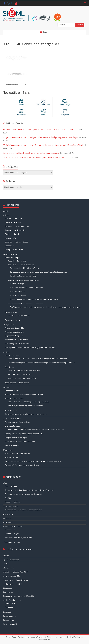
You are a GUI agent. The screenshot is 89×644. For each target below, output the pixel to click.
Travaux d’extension (18, 291)
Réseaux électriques (13, 258)
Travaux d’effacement (18, 295)
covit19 (5, 564)
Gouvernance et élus (13, 222)
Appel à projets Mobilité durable (17, 383)
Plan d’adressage (12, 457)
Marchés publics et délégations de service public (23, 510)
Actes (5, 483)
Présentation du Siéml (13, 218)
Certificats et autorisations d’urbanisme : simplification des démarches (34, 158)
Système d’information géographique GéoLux (22, 465)
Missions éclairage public (14, 328)
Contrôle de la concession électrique (24, 276)
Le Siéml (6, 215)
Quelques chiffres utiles (14, 250)
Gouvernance (8, 592)
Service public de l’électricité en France (25, 268)
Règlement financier (13, 234)
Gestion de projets (12, 534)
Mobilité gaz (10, 367)
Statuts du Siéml (11, 486)
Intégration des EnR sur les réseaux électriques (25, 304)
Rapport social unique (13, 502)
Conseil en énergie (12, 391)
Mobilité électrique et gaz (12, 600)
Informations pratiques (11, 542)
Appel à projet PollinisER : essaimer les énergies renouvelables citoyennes (36, 429)
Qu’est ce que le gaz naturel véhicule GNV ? (24, 370)
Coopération (10, 246)
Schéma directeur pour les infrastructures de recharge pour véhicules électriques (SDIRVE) (41, 363)
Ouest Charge (10, 603)
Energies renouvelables (12, 576)
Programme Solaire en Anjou (16, 438)
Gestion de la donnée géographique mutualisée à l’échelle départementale (33, 461)
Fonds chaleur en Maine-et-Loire (18, 422)
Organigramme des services (16, 230)
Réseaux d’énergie (10, 254)
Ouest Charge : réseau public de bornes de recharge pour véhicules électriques (37, 359)
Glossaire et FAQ (9, 514)
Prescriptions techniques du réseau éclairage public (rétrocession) (30, 347)
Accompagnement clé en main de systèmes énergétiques (27, 414)
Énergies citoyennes (13, 426)
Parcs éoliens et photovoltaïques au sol (20, 441)
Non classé (7, 612)
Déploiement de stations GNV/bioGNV (22, 378)
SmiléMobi (9, 607)
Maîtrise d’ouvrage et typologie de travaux (23, 280)
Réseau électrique (9, 616)
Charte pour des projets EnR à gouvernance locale (24, 434)
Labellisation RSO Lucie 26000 (17, 242)
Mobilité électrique (12, 355)
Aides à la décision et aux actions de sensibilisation (24, 395)
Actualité (6, 556)
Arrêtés (8, 498)
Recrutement (8, 518)
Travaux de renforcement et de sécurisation (26, 288)
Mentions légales (66, 637)
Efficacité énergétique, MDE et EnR (15, 572)
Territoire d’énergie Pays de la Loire (19, 538)
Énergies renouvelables (12, 419)
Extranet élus (10, 530)
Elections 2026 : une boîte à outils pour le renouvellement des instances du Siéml (39, 130)
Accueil (5, 211)
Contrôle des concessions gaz (19, 315)
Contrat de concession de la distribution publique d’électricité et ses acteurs (38, 272)
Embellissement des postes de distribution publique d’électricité (34, 299)
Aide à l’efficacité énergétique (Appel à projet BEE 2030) (28, 402)
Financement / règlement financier (16, 580)
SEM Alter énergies (12, 445)
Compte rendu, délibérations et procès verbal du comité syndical (31, 153)
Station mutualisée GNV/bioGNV (20, 374)
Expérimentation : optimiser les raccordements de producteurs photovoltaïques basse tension (46, 307)
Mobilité (6, 352)
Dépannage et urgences (14, 336)
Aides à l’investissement (14, 398)
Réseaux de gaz (11, 312)
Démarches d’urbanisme (17, 261)
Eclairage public (8, 325)
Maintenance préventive (14, 332)
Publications (7, 522)
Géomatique (7, 450)
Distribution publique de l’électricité (21, 265)
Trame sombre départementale (17, 340)
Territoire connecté (10, 624)
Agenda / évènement (11, 560)
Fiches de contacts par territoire (17, 226)
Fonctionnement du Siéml (12, 584)
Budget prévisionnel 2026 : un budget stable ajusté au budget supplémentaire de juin (40, 137)
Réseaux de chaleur (13, 320)
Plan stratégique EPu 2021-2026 (17, 344)
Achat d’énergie (11, 410)
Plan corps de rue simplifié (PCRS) (18, 453)
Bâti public (6, 387)
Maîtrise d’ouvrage (17, 284)
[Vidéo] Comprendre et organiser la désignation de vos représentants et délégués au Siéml (43, 145)
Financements (10, 238)
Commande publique (10, 506)
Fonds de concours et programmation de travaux (23, 494)
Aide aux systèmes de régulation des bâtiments (25, 406)
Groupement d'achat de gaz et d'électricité (18, 596)
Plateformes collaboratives (13, 526)
